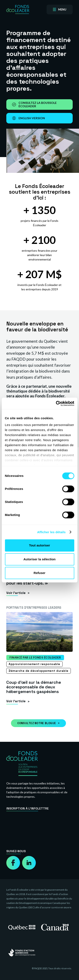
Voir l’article (16, 593)
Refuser (40, 573)
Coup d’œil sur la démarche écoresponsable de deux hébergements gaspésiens (34, 687)
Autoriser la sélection (39, 559)
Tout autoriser (40, 545)
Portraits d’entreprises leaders (34, 608)
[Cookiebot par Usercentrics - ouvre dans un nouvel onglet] (56, 403)
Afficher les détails (51, 532)
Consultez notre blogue (37, 723)
